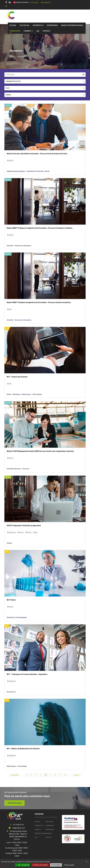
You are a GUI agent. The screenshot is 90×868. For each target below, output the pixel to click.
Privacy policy (69, 865)
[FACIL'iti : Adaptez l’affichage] (20, 2)
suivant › (77, 775)
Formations (15, 31)
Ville (9, 89)
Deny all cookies (40, 865)
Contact (47, 31)
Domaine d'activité (13, 82)
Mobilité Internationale (72, 25)
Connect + (28, 31)
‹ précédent (14, 775)
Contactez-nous (14, 803)
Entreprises (52, 25)
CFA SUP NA (24, 25)
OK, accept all (22, 865)
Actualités (34, 3)
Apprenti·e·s (38, 25)
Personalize (56, 865)
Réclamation (46, 3)
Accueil (13, 25)
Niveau (9, 95)
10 (65, 775)
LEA (38, 31)
